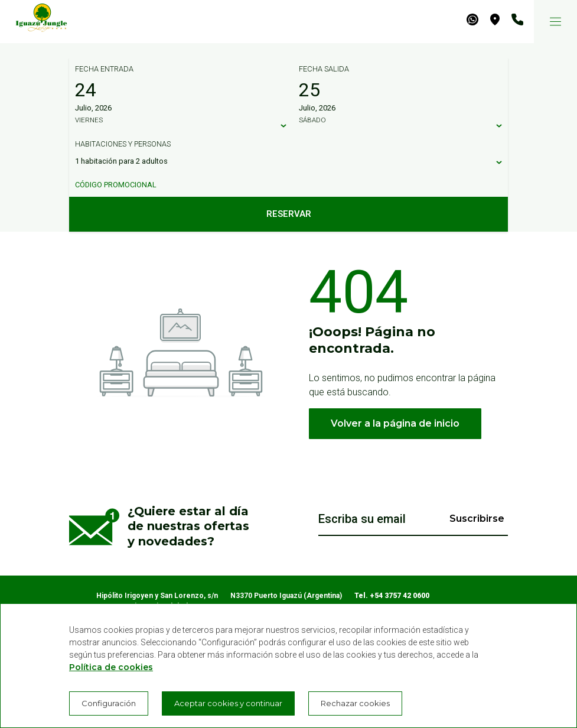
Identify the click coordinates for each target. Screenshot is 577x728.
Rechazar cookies (355, 703)
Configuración (109, 703)
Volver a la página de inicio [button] (395, 423)
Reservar (289, 214)
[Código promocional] (283, 185)
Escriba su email (362, 519)
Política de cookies (111, 667)
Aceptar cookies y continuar (228, 703)
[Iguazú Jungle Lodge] (35, 22)
